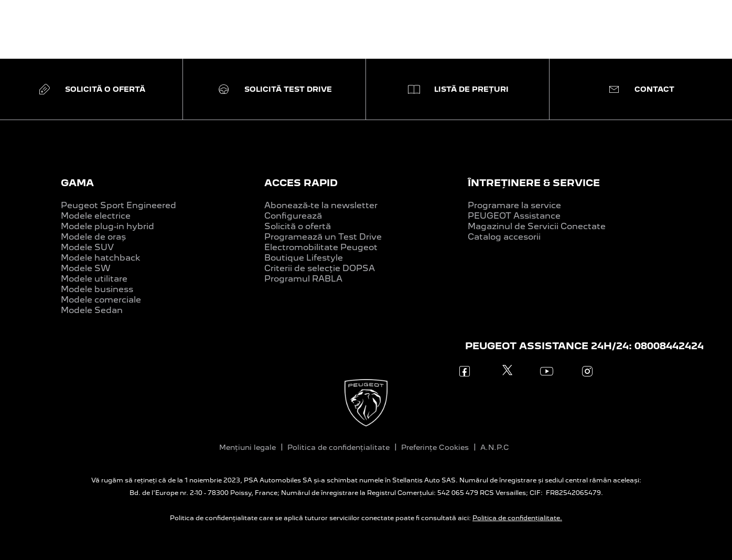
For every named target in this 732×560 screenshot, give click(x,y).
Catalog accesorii (504, 237)
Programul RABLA (303, 279)
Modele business (97, 289)
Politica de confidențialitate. (517, 518)
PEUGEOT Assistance (514, 216)
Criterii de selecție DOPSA (320, 268)
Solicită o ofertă (298, 226)
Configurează (293, 216)
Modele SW (86, 268)
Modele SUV (87, 247)
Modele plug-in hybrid (107, 226)
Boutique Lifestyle (304, 258)
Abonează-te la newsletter (321, 205)
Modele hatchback (101, 258)
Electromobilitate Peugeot (321, 247)
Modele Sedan (92, 310)
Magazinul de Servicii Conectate (537, 226)
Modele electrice (96, 216)
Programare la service (514, 205)
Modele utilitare (94, 279)
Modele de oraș (93, 237)
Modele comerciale (101, 300)
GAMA (77, 183)
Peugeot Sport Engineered (119, 205)
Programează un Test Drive (323, 237)
